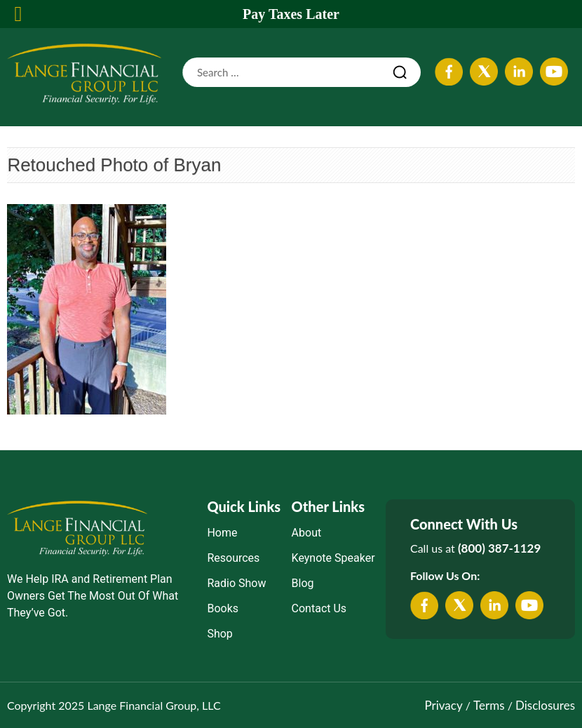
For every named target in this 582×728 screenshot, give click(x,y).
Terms (489, 705)
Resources (233, 558)
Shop (219, 634)
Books (223, 608)
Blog (303, 583)
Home (222, 533)
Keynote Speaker (333, 558)
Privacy (443, 705)
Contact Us (319, 608)
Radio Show (236, 583)
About (307, 533)
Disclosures (545, 705)
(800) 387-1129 (499, 548)
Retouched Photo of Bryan (114, 165)
